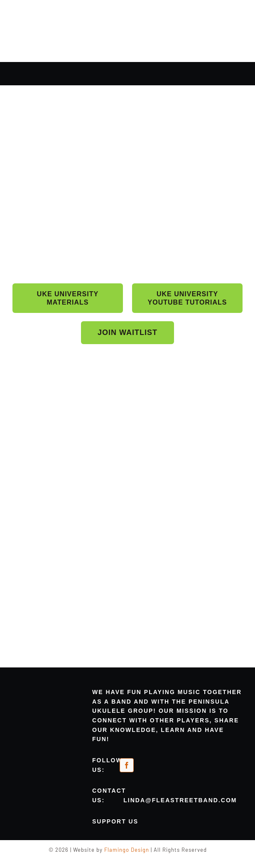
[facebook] (127, 765)
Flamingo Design (127, 850)
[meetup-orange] (153, 764)
